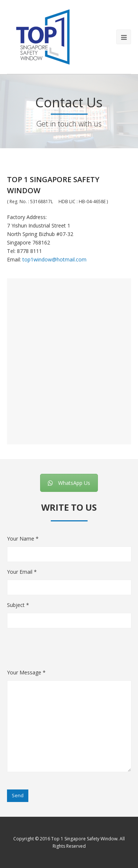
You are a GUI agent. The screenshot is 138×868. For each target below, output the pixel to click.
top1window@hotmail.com (54, 259)
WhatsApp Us (69, 483)
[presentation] (63, 654)
